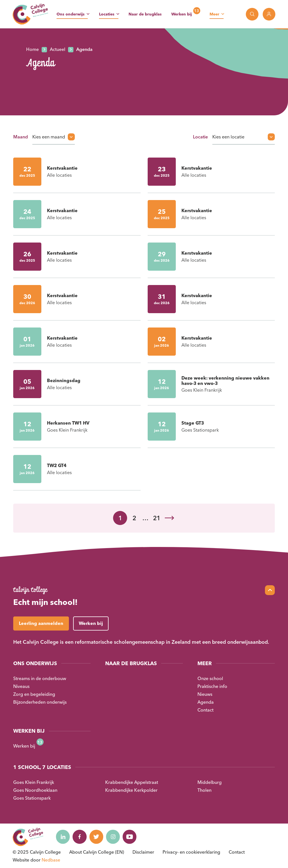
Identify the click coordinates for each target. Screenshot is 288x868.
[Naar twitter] (97, 837)
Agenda (206, 702)
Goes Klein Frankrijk (34, 782)
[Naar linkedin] (63, 837)
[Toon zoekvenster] (252, 14)
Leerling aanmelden (41, 623)
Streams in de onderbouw (40, 678)
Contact (205, 710)
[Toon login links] (269, 14)
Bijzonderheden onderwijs (40, 702)
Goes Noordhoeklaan (35, 790)
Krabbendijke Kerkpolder (131, 790)
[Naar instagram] (114, 837)
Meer (214, 14)
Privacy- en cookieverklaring (191, 852)
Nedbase (51, 860)
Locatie (200, 137)
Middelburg (210, 782)
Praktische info (212, 686)
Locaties (107, 14)
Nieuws (205, 694)
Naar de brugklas (145, 14)
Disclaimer (143, 852)
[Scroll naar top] (270, 590)
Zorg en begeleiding (34, 694)
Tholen (204, 790)
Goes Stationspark (32, 798)
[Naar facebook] (80, 837)
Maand (21, 137)
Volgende (169, 518)
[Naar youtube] (130, 837)
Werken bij (182, 14)
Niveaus (21, 686)
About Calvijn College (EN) (97, 852)
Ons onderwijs (71, 14)
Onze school (210, 678)
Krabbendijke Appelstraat (132, 782)
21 (157, 518)
